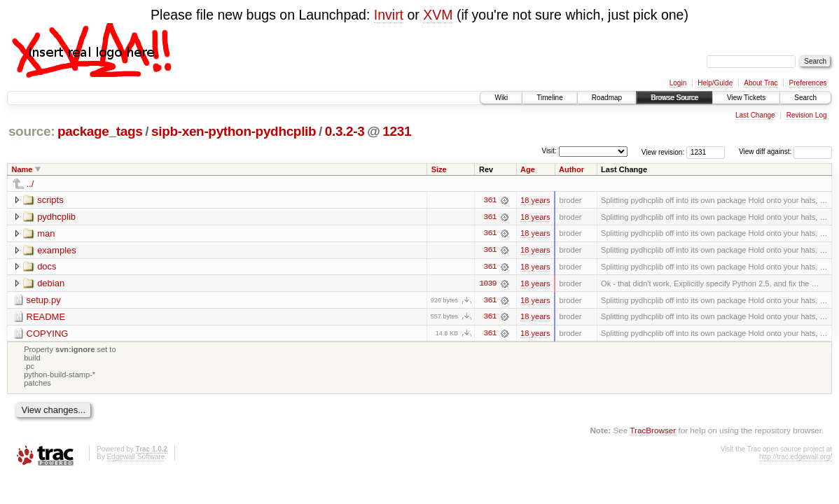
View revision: (663, 152)
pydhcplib (56, 217)
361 (490, 200)
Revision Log (807, 115)
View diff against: (785, 152)
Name (22, 169)
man (46, 233)
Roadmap (607, 98)
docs (47, 267)
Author (571, 169)
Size (439, 169)
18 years (535, 200)
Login (678, 83)
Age (528, 169)
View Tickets (746, 98)
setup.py (44, 301)
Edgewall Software (136, 458)
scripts (50, 200)
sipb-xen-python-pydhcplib (234, 131)
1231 (397, 131)
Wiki (501, 98)
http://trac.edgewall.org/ (796, 458)
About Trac (761, 83)
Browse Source (674, 98)
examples (57, 250)
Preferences (808, 83)
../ (30, 184)
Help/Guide (715, 83)
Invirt (389, 15)
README (46, 317)
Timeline (549, 98)
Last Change (755, 115)
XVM (438, 15)
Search (805, 98)
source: (32, 131)
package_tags (100, 131)
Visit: (549, 151)
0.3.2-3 (345, 131)
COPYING (48, 334)
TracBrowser (653, 432)
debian (51, 284)
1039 (487, 284)
